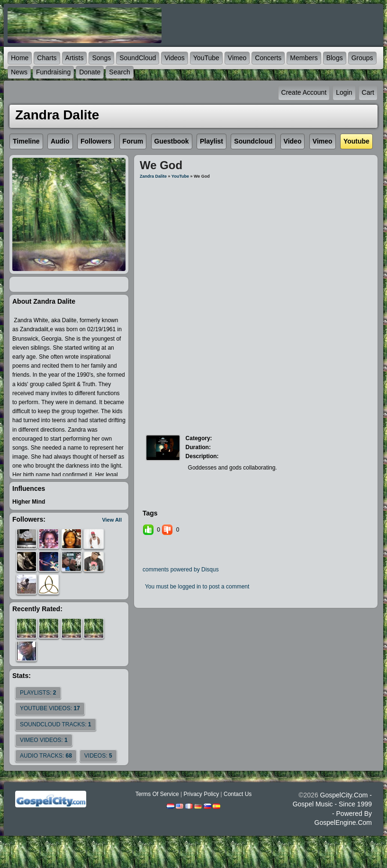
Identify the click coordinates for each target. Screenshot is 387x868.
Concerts (268, 58)
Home (20, 58)
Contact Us (238, 794)
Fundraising (53, 72)
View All (112, 520)
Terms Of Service (157, 794)
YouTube (206, 58)
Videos (175, 58)
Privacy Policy (201, 794)
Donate (90, 72)
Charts (47, 58)
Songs (101, 58)
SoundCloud (138, 58)
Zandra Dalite (153, 176)
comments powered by (181, 570)
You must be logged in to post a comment (197, 587)
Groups (362, 58)
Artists (75, 58)
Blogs (335, 58)
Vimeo (237, 58)
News (19, 72)
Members (304, 58)
